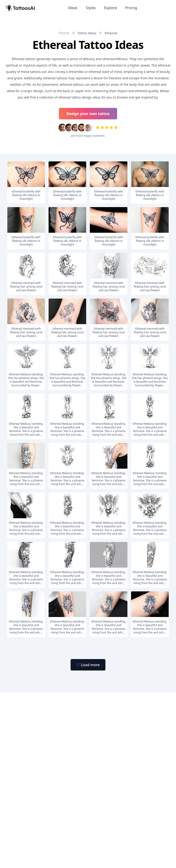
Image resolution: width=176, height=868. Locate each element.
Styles (91, 8)
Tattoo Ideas (87, 33)
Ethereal (111, 33)
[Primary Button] (88, 665)
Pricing (131, 8)
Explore (110, 8)
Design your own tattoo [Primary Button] (88, 114)
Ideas (73, 8)
